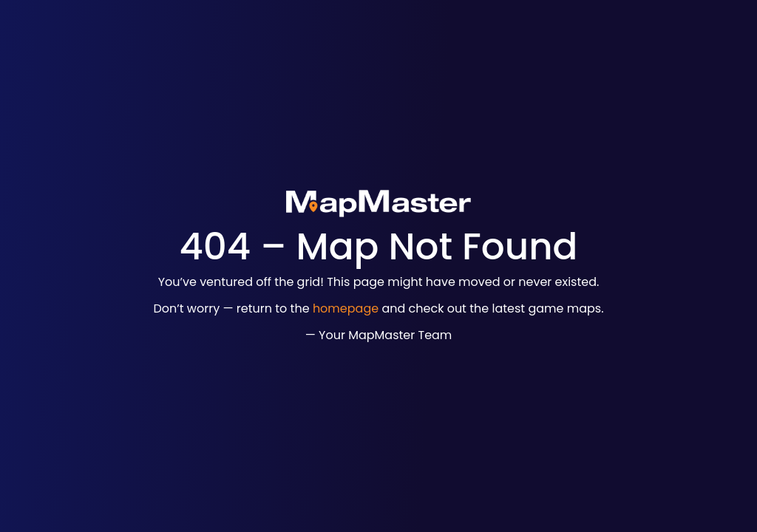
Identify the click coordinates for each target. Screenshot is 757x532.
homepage (346, 308)
